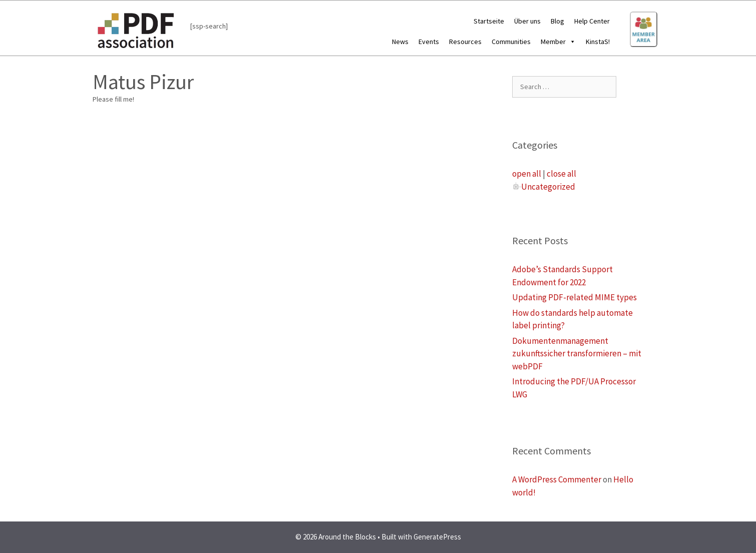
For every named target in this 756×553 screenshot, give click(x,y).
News (400, 42)
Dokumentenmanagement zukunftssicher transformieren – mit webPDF (577, 354)
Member (558, 42)
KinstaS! (598, 42)
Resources (465, 42)
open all (527, 174)
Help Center (592, 21)
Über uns (527, 21)
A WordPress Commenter (557, 479)
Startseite (489, 21)
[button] (571, 42)
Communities (511, 42)
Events (429, 42)
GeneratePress (437, 537)
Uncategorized (548, 187)
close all (561, 174)
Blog (557, 21)
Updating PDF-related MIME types (575, 297)
